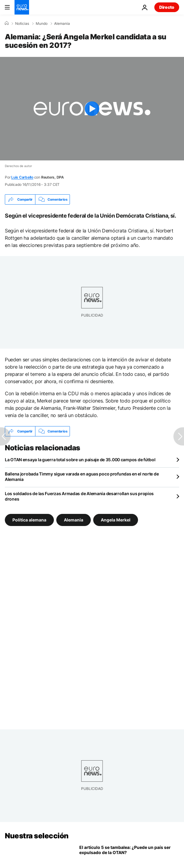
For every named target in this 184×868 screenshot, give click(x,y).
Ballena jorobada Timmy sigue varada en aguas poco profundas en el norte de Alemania (82, 477)
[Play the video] (92, 109)
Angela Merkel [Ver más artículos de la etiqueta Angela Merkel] (116, 520)
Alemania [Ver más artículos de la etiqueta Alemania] (74, 520)
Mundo (42, 24)
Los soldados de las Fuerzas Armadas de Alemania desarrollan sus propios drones (79, 496)
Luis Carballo (22, 177)
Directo (167, 7)
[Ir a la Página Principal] (22, 7)
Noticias (22, 24)
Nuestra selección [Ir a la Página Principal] (37, 836)
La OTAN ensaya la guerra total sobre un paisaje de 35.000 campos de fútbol (80, 460)
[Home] (7, 23)
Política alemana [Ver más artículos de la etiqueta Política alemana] (29, 520)
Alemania (62, 24)
